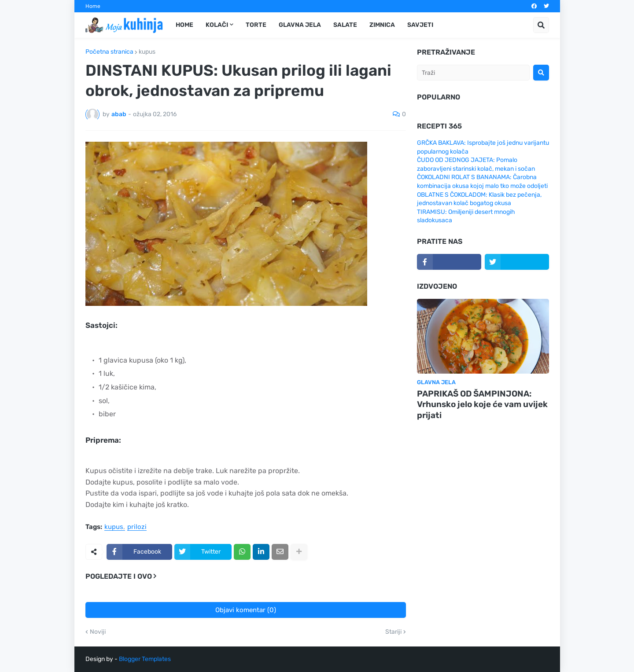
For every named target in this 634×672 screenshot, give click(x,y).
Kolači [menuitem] (217, 25)
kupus (147, 52)
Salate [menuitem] (345, 25)
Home (93, 6)
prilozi (137, 527)
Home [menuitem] (184, 25)
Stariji (393, 632)
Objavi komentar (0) (246, 610)
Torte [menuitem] (256, 25)
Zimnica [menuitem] (382, 25)
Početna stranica (109, 52)
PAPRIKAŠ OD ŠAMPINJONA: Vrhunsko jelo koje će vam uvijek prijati (482, 404)
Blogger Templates (145, 659)
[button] (541, 25)
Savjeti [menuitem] (420, 25)
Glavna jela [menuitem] (300, 25)
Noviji (98, 632)
